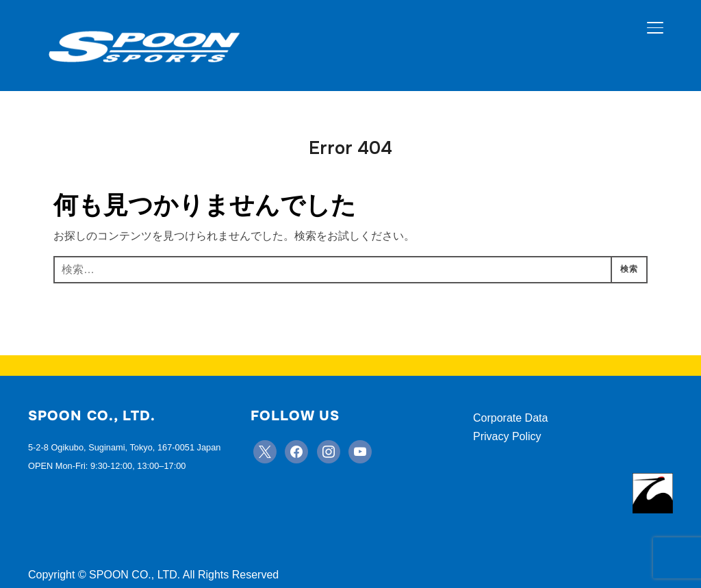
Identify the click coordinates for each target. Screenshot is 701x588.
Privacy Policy (507, 436)
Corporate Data (510, 418)
